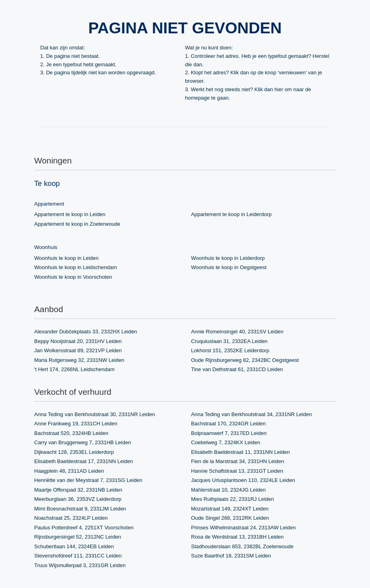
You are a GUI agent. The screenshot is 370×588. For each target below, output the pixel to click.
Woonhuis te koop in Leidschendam (76, 267)
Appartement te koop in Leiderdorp (231, 214)
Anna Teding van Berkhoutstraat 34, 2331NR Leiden (251, 414)
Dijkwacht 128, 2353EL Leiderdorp (74, 452)
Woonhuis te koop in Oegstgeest (229, 267)
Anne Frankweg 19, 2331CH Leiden (76, 424)
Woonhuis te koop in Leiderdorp (228, 258)
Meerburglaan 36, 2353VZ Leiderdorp (78, 499)
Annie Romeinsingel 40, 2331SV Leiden (237, 332)
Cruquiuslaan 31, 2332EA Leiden (229, 341)
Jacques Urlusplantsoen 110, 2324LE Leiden (243, 480)
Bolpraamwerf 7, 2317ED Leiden (229, 433)
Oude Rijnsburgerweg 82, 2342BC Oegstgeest (245, 360)
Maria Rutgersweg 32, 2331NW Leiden (79, 360)
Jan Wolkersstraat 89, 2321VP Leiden (78, 350)
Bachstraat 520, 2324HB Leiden (71, 433)
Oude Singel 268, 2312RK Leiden (230, 518)
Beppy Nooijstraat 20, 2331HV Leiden (78, 341)
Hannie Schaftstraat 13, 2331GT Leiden (237, 471)
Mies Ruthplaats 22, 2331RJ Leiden (232, 499)
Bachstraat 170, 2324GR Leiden (228, 424)
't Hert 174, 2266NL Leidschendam (74, 369)
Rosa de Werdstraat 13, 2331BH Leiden (237, 537)
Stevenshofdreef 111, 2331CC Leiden (78, 556)
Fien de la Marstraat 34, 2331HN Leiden (237, 461)
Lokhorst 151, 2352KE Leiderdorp (230, 350)
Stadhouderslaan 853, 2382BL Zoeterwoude (242, 546)
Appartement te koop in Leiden (70, 214)
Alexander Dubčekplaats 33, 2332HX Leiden (86, 332)
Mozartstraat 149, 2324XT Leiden (230, 509)
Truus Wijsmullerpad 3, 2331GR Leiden (80, 565)
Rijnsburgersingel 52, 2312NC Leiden (78, 537)
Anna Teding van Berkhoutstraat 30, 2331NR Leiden (95, 414)
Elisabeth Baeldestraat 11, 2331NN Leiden (240, 452)
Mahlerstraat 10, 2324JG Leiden (228, 490)
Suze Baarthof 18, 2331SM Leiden (231, 556)
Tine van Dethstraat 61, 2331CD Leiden (237, 369)
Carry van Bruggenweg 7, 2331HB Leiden (83, 442)
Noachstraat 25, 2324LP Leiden (71, 518)
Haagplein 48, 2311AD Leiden (69, 471)
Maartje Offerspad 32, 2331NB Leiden (78, 490)
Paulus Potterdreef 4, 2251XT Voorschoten (84, 528)
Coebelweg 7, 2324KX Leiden (226, 442)
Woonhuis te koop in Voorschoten (73, 277)
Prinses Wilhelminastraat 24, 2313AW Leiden (243, 528)
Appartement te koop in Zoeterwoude (77, 224)
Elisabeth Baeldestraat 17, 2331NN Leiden (84, 461)
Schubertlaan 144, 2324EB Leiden (74, 546)
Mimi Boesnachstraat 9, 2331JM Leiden (80, 509)
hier (279, 89)
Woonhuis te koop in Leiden (66, 258)
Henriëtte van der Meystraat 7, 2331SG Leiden (88, 480)
